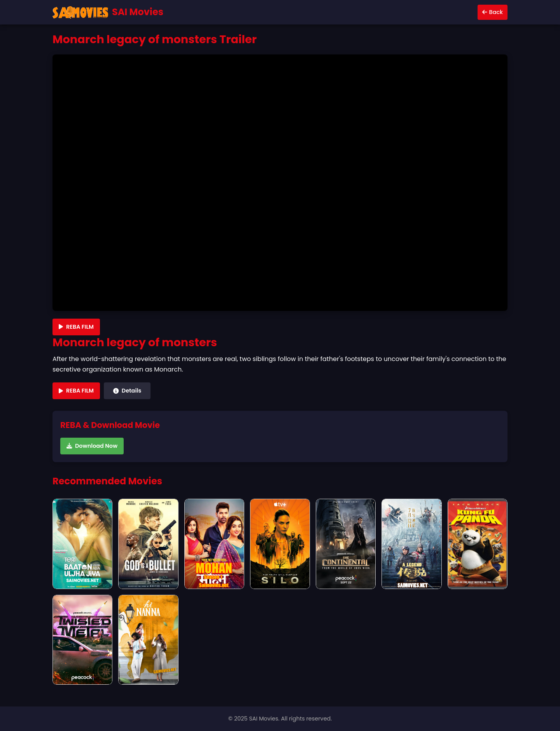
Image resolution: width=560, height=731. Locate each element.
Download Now (92, 446)
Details (127, 391)
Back (493, 12)
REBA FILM (76, 327)
